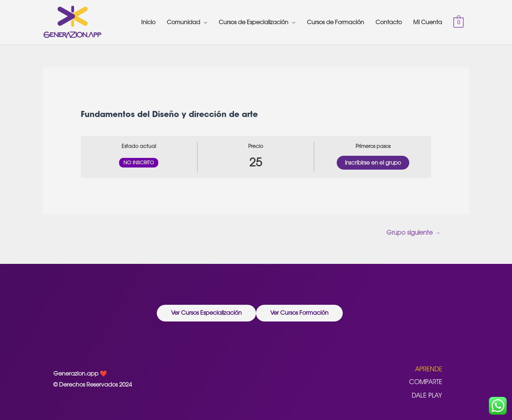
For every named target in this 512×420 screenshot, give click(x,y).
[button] (206, 313)
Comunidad (183, 22)
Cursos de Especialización (254, 22)
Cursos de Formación (335, 22)
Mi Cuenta (428, 22)
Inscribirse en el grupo (373, 163)
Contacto (389, 22)
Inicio (148, 22)
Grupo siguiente (414, 233)
